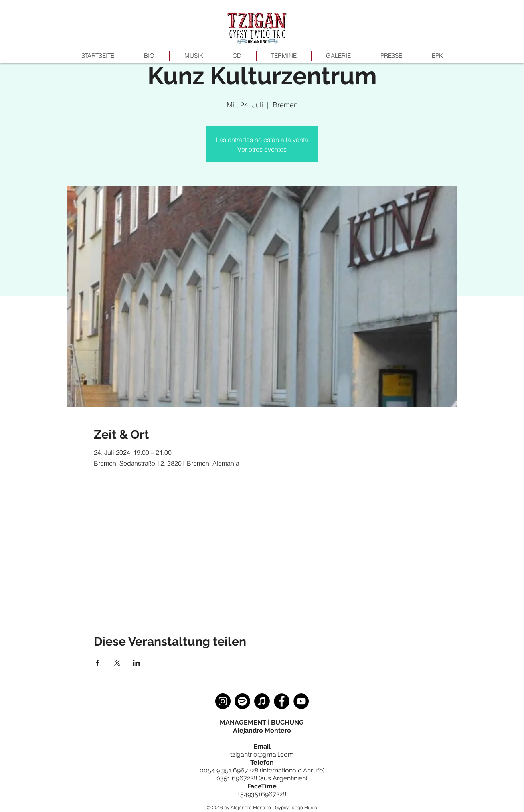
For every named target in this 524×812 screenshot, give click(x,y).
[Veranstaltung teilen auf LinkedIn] (137, 663)
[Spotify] (242, 701)
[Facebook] (282, 701)
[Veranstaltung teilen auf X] (117, 663)
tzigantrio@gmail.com (262, 754)
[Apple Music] (262, 701)
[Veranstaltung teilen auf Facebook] (98, 663)
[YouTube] (301, 701)
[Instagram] (223, 701)
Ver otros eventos (262, 149)
